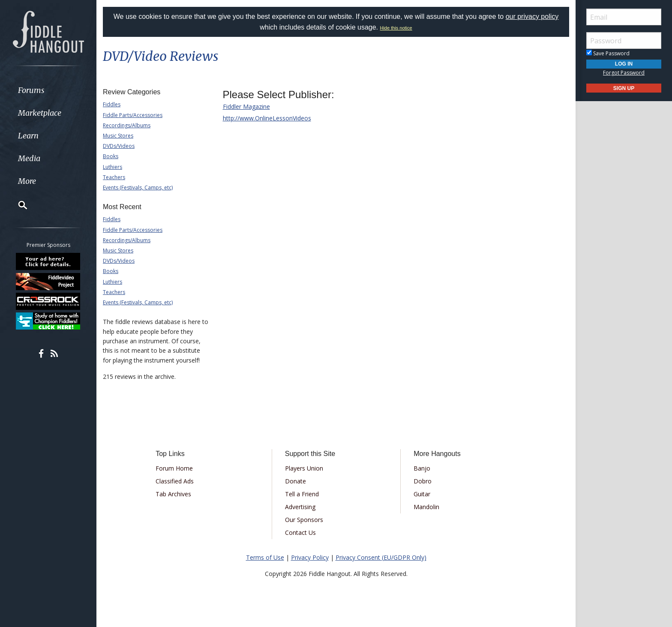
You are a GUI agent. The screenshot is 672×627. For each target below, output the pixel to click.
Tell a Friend (302, 494)
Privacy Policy (310, 557)
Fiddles (112, 104)
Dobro (423, 481)
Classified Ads (175, 481)
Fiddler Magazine (246, 106)
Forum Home (174, 468)
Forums (31, 90)
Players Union (304, 468)
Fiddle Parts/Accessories (133, 115)
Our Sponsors (304, 520)
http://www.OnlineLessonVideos (267, 118)
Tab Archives (173, 494)
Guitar (422, 494)
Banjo (422, 468)
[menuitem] (48, 90)
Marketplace (40, 113)
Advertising (300, 507)
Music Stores (118, 136)
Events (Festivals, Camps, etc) (138, 187)
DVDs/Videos (119, 146)
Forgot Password (624, 73)
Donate (295, 481)
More (27, 181)
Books (111, 156)
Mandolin (426, 507)
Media (29, 158)
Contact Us (300, 532)
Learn (28, 136)
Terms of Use (265, 557)
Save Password (608, 53)
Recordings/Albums (127, 125)
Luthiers (112, 167)
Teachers (114, 177)
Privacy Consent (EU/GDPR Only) (381, 557)
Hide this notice (396, 28)
